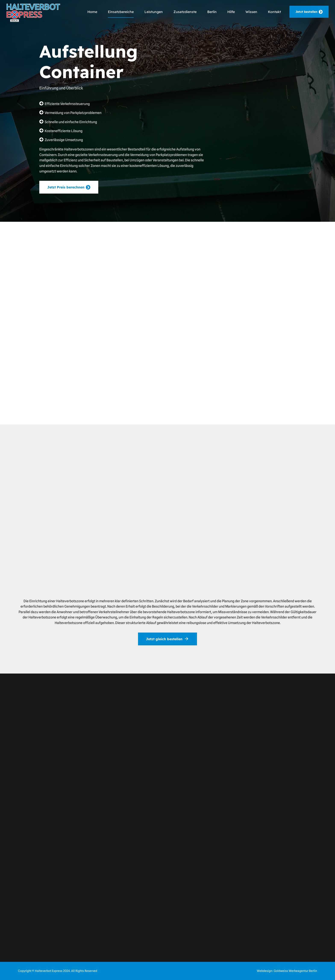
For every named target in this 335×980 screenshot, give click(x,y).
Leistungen (154, 12)
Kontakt (274, 12)
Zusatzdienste (185, 12)
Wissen (251, 12)
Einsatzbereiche (121, 12)
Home (92, 12)
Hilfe (231, 12)
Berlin (212, 12)
